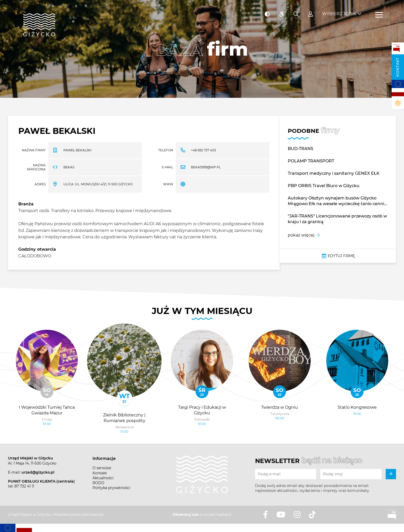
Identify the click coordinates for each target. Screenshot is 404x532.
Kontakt (398, 67)
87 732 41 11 (24, 486)
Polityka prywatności (111, 488)
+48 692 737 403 (203, 150)
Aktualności (103, 478)
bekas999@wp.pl (206, 167)
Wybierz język (339, 13)
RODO (98, 483)
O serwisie (102, 468)
